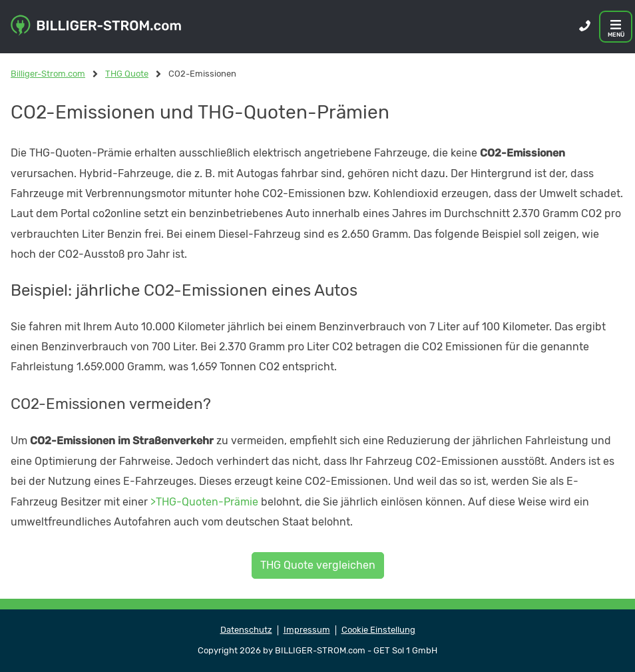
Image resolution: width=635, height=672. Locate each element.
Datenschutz (246, 630)
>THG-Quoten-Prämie (204, 502)
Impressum (307, 630)
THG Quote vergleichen (318, 565)
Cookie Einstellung (378, 630)
